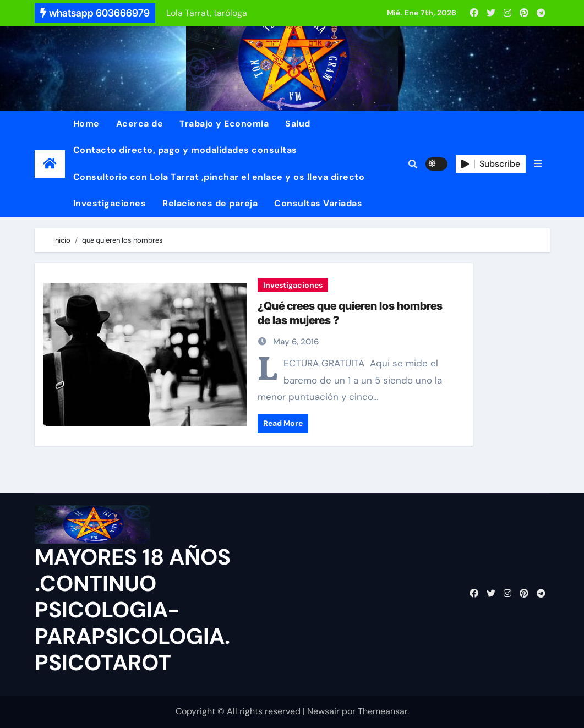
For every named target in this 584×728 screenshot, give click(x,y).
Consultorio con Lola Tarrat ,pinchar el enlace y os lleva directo (219, 177)
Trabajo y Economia (224, 124)
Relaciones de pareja (210, 203)
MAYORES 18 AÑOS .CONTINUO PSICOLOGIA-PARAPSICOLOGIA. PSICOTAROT (133, 610)
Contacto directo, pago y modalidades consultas (185, 150)
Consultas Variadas (318, 203)
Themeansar (383, 711)
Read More (283, 423)
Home (86, 124)
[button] (538, 164)
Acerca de (140, 124)
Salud (298, 124)
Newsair (323, 711)
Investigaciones (110, 203)
